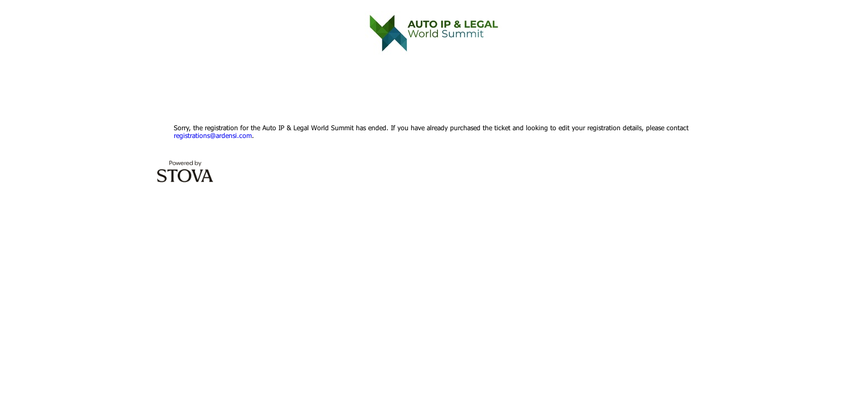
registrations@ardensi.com (213, 135)
